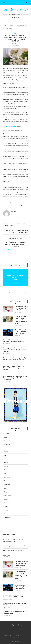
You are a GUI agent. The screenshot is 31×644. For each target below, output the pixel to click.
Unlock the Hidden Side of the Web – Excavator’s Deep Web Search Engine (15, 596)
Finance (6, 455)
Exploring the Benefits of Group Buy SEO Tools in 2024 (15, 604)
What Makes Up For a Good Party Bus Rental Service (21, 332)
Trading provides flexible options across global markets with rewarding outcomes (15, 350)
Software (7, 499)
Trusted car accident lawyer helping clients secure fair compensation (15, 359)
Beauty (6, 437)
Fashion (6, 452)
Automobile (7, 433)
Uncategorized (8, 514)
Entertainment (8, 448)
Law (5, 474)
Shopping (7, 492)
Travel (6, 510)
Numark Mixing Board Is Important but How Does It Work (15, 612)
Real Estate (7, 485)
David (18, 43)
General (6, 463)
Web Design (7, 517)
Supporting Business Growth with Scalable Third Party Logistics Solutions (14, 368)
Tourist (6, 506)
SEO (5, 488)
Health (12, 25)
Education (7, 444)
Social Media (8, 495)
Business (7, 441)
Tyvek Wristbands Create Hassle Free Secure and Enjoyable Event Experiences (15, 378)
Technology (7, 503)
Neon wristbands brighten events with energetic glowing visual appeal (15, 341)
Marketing (7, 477)
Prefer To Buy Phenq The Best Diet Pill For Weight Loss (21, 308)
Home (5, 25)
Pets (6, 481)
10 (22, 249)
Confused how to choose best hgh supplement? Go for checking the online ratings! (21, 320)
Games (6, 459)
